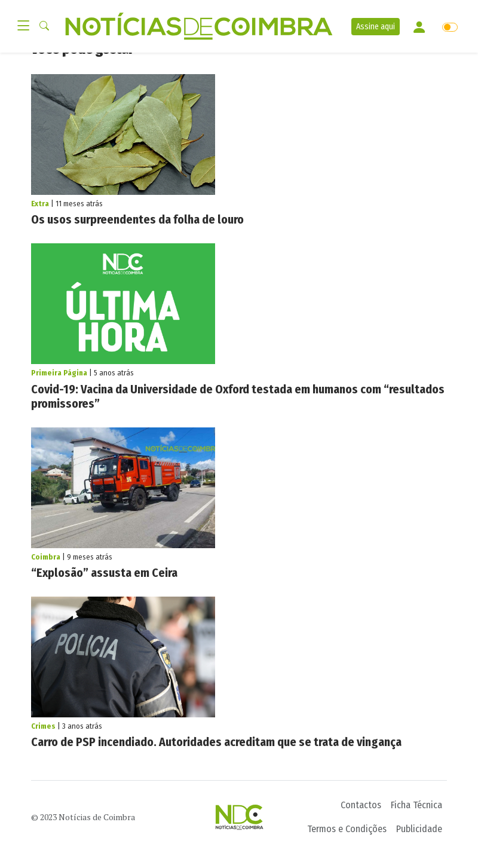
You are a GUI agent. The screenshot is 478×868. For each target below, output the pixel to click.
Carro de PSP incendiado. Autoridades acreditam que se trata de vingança (216, 742)
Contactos (361, 805)
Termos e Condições (347, 829)
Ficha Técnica (416, 805)
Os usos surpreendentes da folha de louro (137, 219)
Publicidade (419, 829)
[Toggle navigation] (27, 26)
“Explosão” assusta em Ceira (104, 573)
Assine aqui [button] (376, 27)
